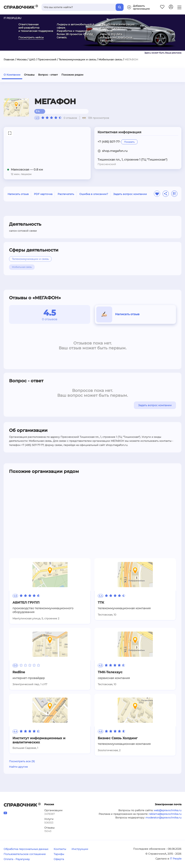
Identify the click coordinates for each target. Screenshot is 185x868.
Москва (22, 59)
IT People (176, 859)
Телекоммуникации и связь (77, 59)
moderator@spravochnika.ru (163, 818)
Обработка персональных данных (26, 849)
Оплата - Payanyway (17, 859)
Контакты (60, 849)
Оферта (59, 859)
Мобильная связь (110, 59)
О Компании (12, 75)
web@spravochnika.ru (168, 810)
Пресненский (47, 59)
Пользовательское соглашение (25, 854)
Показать (129, 142)
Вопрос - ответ (48, 75)
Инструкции (80, 849)
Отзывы (29, 75)
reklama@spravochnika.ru (165, 814)
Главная (9, 59)
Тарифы (59, 854)
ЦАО (32, 59)
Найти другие (18, 767)
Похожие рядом (72, 75)
